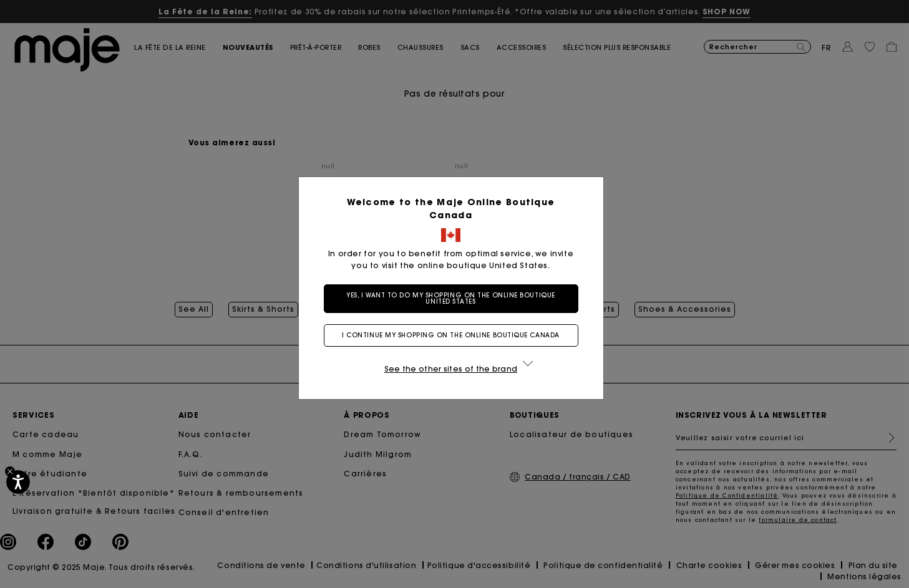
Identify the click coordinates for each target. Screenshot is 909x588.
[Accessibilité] (18, 482)
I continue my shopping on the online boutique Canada (454, 335)
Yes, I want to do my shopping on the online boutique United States (454, 298)
